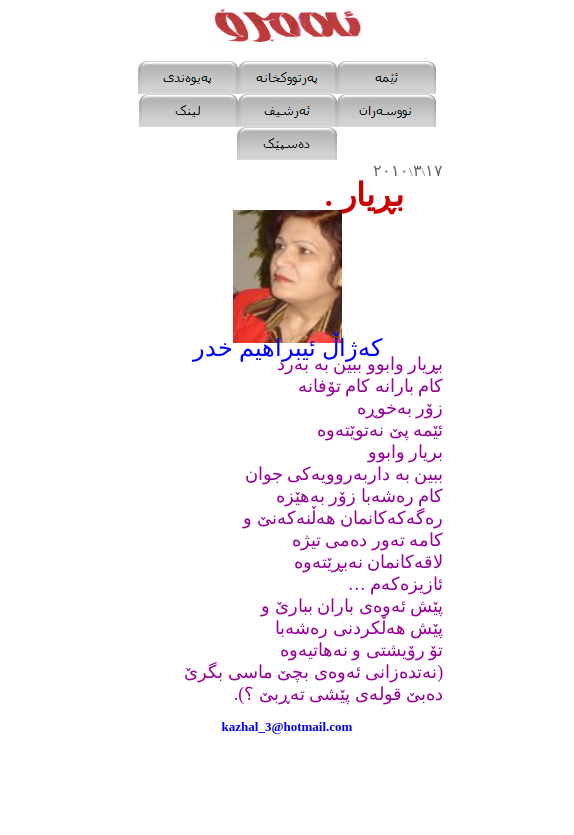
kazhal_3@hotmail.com (287, 726)
